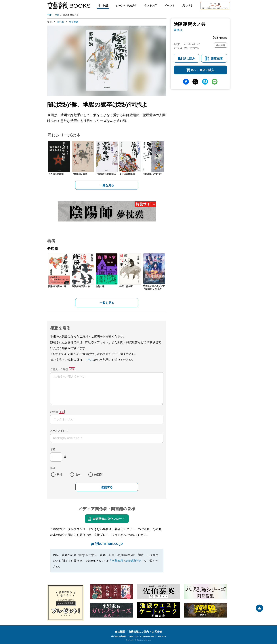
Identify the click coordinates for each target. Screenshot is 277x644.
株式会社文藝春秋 (119, 636)
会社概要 (120, 631)
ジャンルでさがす (126, 5)
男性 (60, 474)
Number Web (149, 636)
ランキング (150, 5)
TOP (49, 15)
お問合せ (157, 631)
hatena (205, 82)
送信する (107, 487)
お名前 (54, 412)
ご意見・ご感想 (59, 369)
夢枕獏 (178, 30)
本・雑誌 (103, 5)
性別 (53, 468)
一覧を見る (107, 185)
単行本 (60, 22)
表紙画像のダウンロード (109, 519)
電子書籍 (74, 22)
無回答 (98, 474)
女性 (78, 474)
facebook (186, 82)
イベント (170, 5)
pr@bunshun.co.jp (107, 543)
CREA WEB (161, 636)
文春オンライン (135, 636)
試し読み (189, 58)
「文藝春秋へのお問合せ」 (126, 561)
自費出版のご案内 (139, 631)
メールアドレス (59, 430)
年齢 (53, 449)
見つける (188, 5)
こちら (90, 360)
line (215, 82)
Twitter (195, 82)
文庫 (57, 15)
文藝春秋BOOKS (69, 6)
